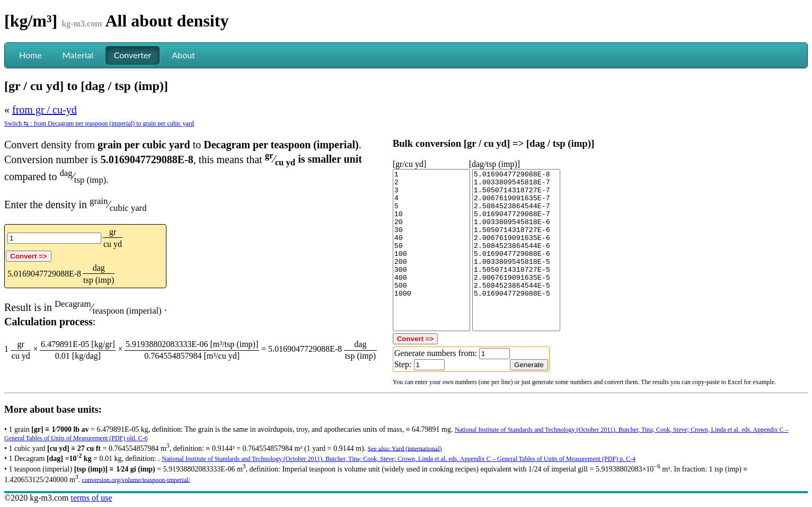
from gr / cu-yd (45, 110)
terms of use (91, 498)
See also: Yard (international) (405, 448)
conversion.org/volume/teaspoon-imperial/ (136, 479)
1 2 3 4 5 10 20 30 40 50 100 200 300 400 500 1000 (431, 250)
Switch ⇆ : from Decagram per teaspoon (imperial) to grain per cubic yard (99, 123)
